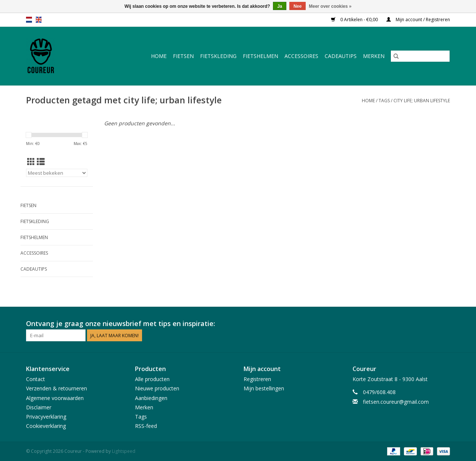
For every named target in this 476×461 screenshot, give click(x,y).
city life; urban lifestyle (422, 101)
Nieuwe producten (157, 388)
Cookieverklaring (46, 426)
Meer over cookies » (330, 6)
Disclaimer (39, 407)
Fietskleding (218, 56)
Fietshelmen (260, 56)
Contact (36, 379)
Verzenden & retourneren (57, 388)
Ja (279, 6)
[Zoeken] (420, 56)
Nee (297, 6)
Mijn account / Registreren (418, 20)
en (39, 20)
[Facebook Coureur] (431, 324)
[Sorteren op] (57, 173)
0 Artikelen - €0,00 (355, 20)
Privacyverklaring (46, 417)
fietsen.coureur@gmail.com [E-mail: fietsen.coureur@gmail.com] (396, 402)
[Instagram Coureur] (444, 324)
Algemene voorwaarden (55, 398)
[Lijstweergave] (41, 162)
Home (159, 56)
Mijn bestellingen (264, 388)
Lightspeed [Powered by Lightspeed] (124, 451)
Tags (384, 101)
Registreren (257, 379)
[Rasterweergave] (31, 162)
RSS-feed (146, 426)
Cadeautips (341, 56)
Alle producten (152, 379)
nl (29, 20)
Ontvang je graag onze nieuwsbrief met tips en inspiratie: (120, 324)
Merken (374, 56)
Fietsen (183, 56)
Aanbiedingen (151, 398)
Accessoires (301, 56)
